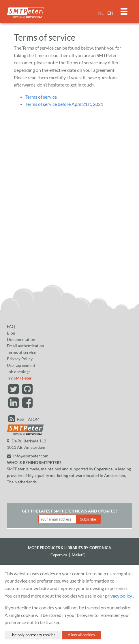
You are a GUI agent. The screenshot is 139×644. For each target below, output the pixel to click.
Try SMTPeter (19, 378)
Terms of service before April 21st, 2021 (64, 104)
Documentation (21, 339)
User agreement (21, 365)
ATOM (34, 419)
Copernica (103, 469)
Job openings (19, 372)
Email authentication (26, 346)
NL (101, 13)
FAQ (11, 326)
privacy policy (119, 596)
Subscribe (88, 519)
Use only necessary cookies (33, 635)
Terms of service (41, 97)
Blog (11, 333)
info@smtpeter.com (28, 456)
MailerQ (79, 555)
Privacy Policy (20, 359)
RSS (20, 419)
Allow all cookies (81, 635)
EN (110, 13)
